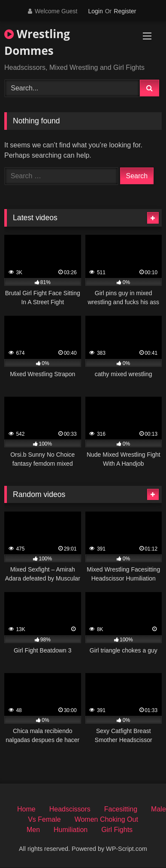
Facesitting (121, 809)
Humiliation (71, 830)
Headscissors (70, 809)
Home (26, 809)
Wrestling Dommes (37, 42)
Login (95, 11)
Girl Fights (117, 830)
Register (125, 11)
